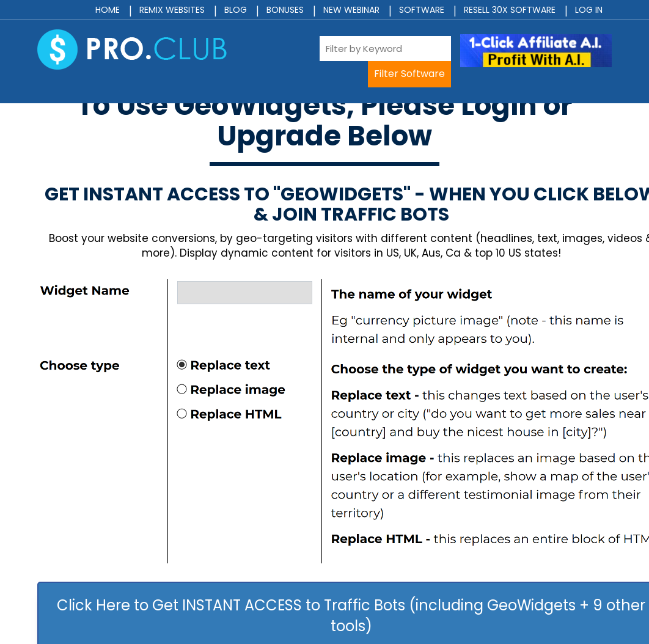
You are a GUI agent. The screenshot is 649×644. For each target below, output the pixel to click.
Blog (236, 10)
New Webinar (351, 10)
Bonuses (285, 10)
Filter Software (409, 74)
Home (108, 10)
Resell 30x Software (510, 10)
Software (422, 10)
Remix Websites (172, 10)
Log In (589, 10)
